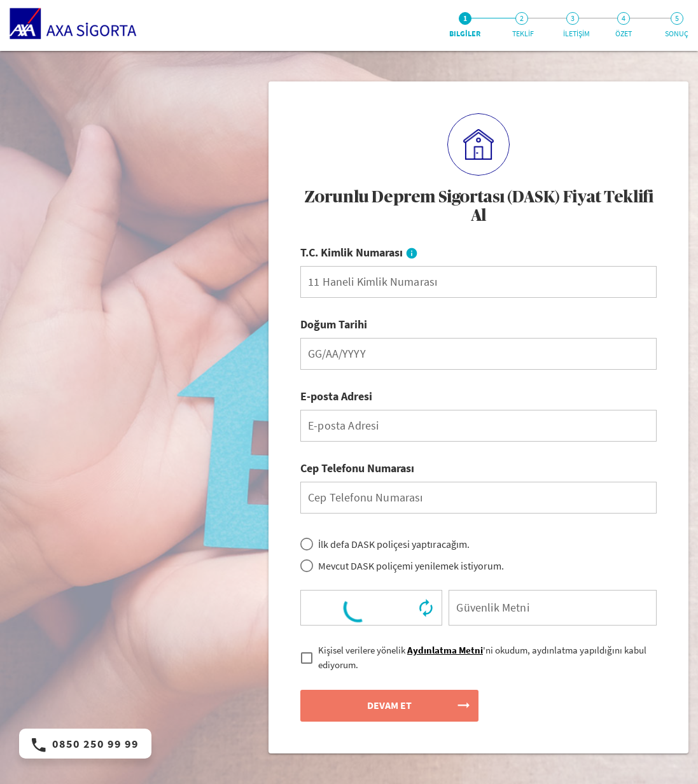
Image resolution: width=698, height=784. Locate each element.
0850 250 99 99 (85, 744)
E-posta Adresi (336, 396)
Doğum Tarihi (334, 324)
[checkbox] (478, 658)
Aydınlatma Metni (445, 650)
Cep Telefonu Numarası (357, 468)
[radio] (385, 544)
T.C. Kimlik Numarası (359, 252)
